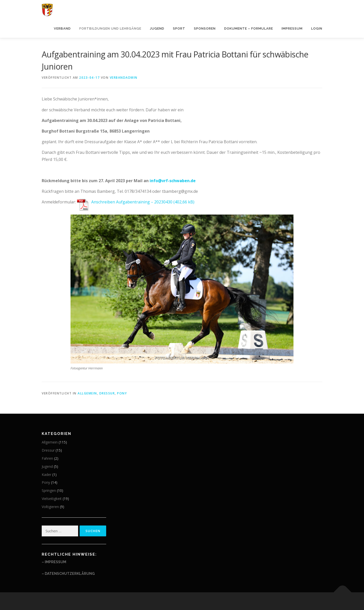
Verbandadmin (124, 78)
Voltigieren (50, 507)
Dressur (107, 393)
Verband (62, 28)
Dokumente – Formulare (249, 28)
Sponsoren (205, 28)
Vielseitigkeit (52, 499)
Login (317, 28)
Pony (122, 393)
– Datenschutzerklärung (68, 574)
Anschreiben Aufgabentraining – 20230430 (132, 202)
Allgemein (87, 393)
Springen (49, 490)
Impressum (292, 28)
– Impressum (54, 562)
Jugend (157, 28)
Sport (179, 28)
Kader (47, 475)
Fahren (47, 458)
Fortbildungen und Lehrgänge (110, 28)
